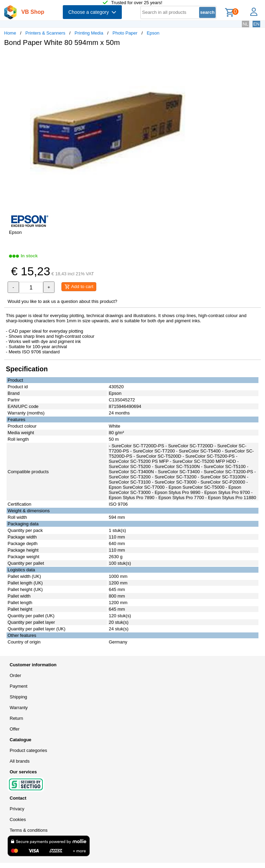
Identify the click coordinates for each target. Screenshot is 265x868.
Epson (153, 33)
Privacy (17, 809)
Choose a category (92, 12)
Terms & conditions (29, 830)
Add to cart (79, 287)
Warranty (19, 708)
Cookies (18, 819)
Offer (15, 729)
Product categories (28, 750)
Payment (18, 686)
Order (15, 675)
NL (246, 24)
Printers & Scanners (46, 33)
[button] (205, 59)
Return (16, 718)
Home (10, 33)
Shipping (18, 697)
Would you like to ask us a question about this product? (62, 301)
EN (256, 24)
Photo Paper (125, 33)
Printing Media (89, 33)
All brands (20, 761)
